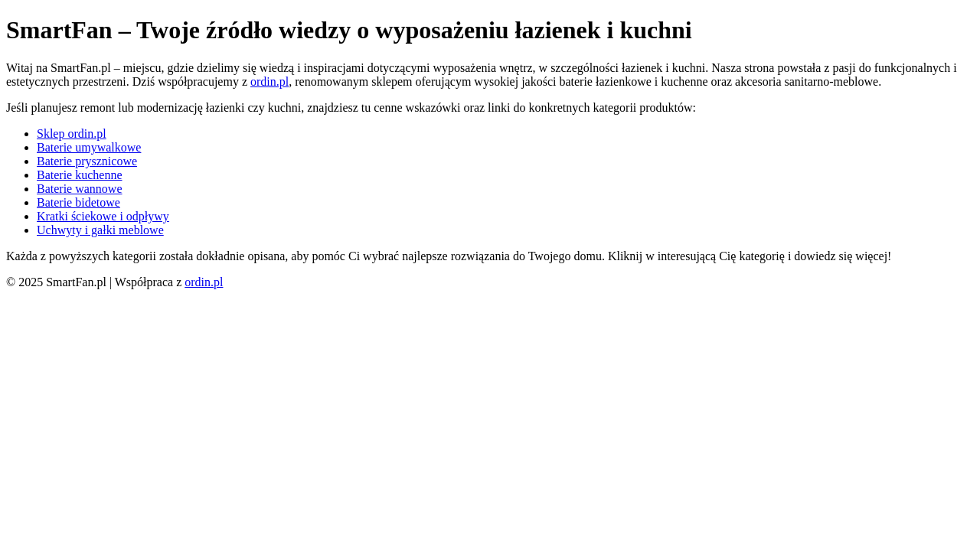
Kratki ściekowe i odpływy (103, 216)
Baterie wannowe (80, 189)
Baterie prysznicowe (87, 161)
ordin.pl (269, 82)
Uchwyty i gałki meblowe (100, 230)
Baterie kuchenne (80, 175)
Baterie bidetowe (78, 202)
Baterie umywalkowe (89, 147)
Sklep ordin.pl (72, 134)
